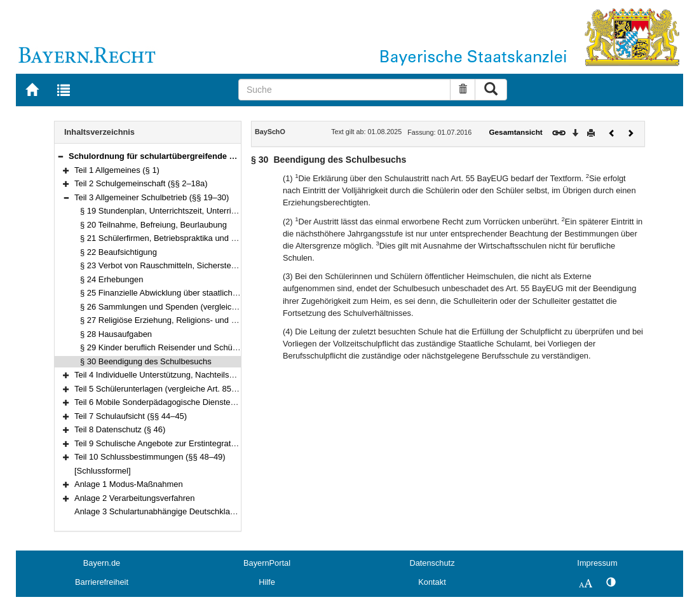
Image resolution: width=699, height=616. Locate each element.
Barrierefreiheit (102, 582)
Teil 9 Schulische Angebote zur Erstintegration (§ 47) (170, 443)
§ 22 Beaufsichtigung (119, 252)
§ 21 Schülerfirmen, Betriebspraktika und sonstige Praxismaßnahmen (207, 238)
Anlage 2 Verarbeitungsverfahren (134, 498)
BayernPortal (267, 563)
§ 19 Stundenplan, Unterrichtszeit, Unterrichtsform (171, 211)
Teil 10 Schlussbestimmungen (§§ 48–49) (150, 457)
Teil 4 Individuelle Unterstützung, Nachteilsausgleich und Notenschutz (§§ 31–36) (222, 375)
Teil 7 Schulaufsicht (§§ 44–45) (131, 416)
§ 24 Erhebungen (112, 279)
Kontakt (432, 582)
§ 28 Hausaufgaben (116, 334)
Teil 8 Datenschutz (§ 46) (120, 429)
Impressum (597, 563)
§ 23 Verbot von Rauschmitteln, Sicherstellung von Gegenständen (200, 265)
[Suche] (344, 90)
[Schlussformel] (103, 471)
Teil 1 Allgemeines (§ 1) (117, 170)
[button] (60, 156)
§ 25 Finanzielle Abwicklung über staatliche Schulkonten (182, 293)
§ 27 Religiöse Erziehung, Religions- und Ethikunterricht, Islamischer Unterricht (224, 320)
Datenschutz (432, 563)
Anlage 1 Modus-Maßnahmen (129, 484)
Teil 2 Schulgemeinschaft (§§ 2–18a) (141, 183)
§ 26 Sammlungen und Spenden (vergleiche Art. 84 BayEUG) (192, 307)
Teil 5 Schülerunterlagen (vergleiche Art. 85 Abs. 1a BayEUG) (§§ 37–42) (207, 389)
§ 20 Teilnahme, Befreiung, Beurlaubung (153, 225)
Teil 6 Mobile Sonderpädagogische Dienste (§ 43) (164, 402)
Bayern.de (102, 563)
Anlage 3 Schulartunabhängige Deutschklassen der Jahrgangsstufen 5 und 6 (214, 511)
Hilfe (267, 582)
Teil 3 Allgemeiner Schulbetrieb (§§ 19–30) (152, 197)
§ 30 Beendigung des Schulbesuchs (146, 361)
